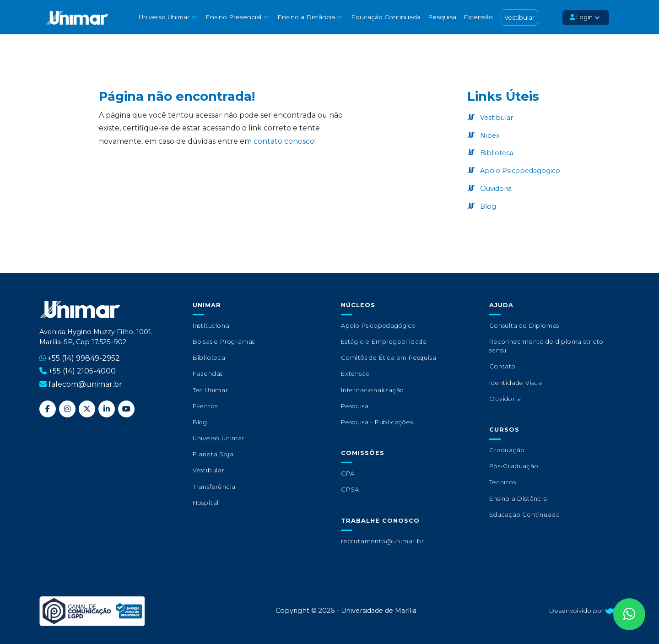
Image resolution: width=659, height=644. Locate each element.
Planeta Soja (213, 454)
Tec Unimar (211, 390)
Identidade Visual (517, 383)
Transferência (214, 487)
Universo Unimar (219, 438)
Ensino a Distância (518, 499)
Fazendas (208, 374)
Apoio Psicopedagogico (519, 171)
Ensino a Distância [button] (305, 17)
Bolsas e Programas (224, 342)
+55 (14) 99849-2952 (84, 358)
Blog (487, 206)
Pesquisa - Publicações (377, 422)
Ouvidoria (495, 189)
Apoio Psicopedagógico (378, 326)
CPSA (350, 490)
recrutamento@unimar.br (383, 541)
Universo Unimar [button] (163, 17)
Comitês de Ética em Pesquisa (389, 358)
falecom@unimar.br (85, 384)
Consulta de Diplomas (524, 326)
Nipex (489, 135)
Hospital (206, 503)
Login (580, 17)
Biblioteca (496, 153)
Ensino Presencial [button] (232, 17)
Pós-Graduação (514, 466)
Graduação (507, 450)
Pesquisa (441, 17)
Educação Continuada (384, 17)
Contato (502, 366)
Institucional (212, 326)
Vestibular (518, 17)
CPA (348, 474)
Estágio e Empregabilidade (384, 342)
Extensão (477, 17)
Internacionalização (373, 390)
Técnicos (502, 482)
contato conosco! (285, 141)
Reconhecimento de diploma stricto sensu (546, 346)
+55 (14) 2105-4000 (82, 371)
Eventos (205, 406)
